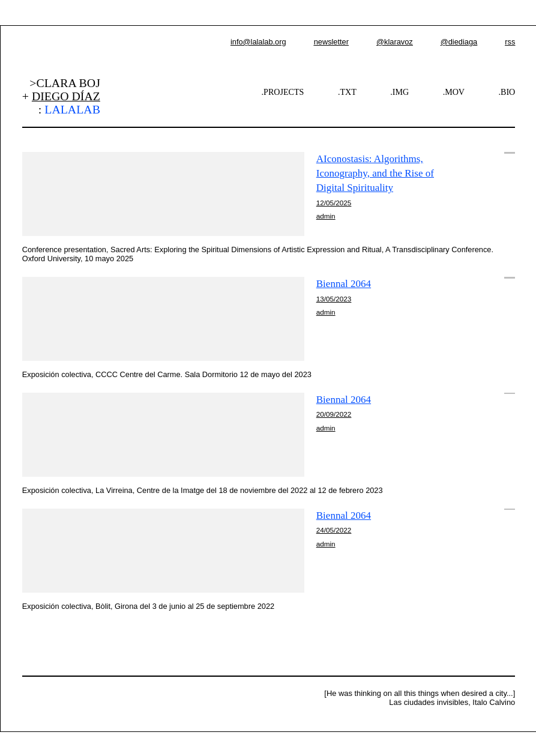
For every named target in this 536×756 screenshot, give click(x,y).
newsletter (331, 42)
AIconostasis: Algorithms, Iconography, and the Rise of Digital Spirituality (375, 173)
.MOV (454, 92)
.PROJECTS (283, 92)
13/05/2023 (334, 299)
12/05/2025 (334, 203)
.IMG (399, 92)
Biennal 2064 (344, 284)
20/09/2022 (334, 414)
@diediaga (459, 42)
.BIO (507, 92)
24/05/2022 (334, 530)
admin (326, 216)
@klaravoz (395, 42)
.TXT (347, 92)
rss (510, 42)
